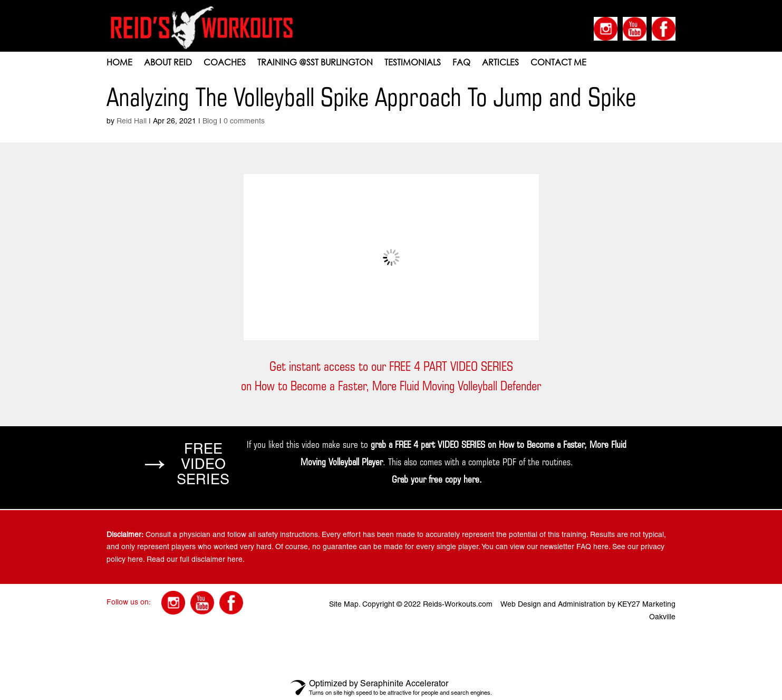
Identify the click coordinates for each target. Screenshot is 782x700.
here (471, 479)
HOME (119, 63)
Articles (500, 63)
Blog (210, 121)
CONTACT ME (558, 63)
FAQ (461, 63)
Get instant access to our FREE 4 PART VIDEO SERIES (391, 366)
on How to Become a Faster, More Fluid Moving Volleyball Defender (391, 386)
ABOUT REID (168, 63)
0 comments (244, 121)
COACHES (225, 63)
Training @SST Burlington (315, 63)
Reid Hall (132, 121)
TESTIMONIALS (413, 63)
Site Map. (345, 604)
